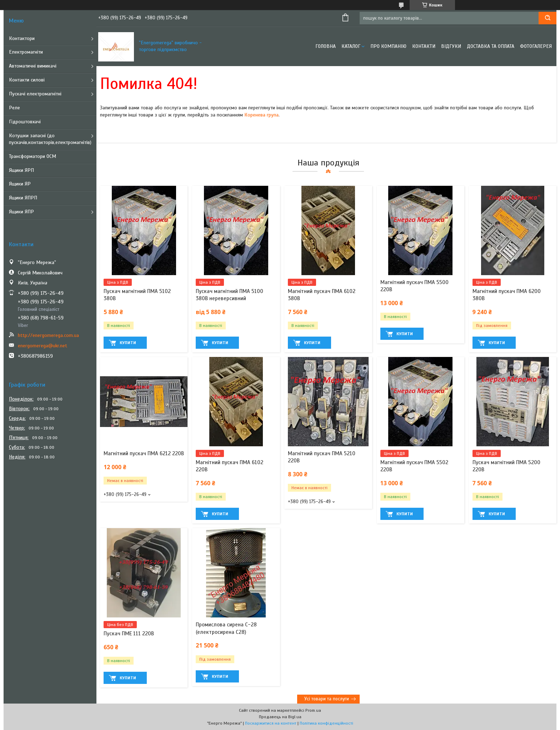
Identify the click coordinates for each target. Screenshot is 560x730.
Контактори (22, 38)
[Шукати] (547, 18)
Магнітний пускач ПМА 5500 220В (414, 286)
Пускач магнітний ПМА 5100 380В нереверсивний (229, 295)
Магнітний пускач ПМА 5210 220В (322, 457)
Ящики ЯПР (21, 212)
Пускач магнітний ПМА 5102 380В (137, 295)
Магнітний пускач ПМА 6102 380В (322, 295)
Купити (128, 343)
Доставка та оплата (491, 46)
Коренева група (261, 115)
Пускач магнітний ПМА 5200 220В (506, 466)
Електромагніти (26, 52)
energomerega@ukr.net (42, 346)
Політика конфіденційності (326, 723)
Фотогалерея (536, 46)
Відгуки (451, 46)
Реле (14, 108)
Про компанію (388, 46)
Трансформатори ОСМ (32, 156)
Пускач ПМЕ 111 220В (129, 634)
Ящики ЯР (20, 184)
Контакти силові (27, 80)
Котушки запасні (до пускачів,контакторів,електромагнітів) (50, 139)
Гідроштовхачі (25, 122)
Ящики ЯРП (21, 170)
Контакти (424, 46)
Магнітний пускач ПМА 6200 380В (507, 295)
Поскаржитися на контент (271, 723)
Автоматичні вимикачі (33, 66)
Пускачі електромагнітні (35, 94)
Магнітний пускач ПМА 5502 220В (414, 466)
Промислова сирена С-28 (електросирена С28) (226, 628)
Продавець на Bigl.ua (280, 717)
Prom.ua (313, 710)
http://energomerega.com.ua (48, 335)
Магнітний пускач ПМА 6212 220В (144, 453)
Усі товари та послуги (327, 699)
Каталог (351, 46)
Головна (326, 46)
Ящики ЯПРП (23, 198)
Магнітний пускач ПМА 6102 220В (229, 466)
